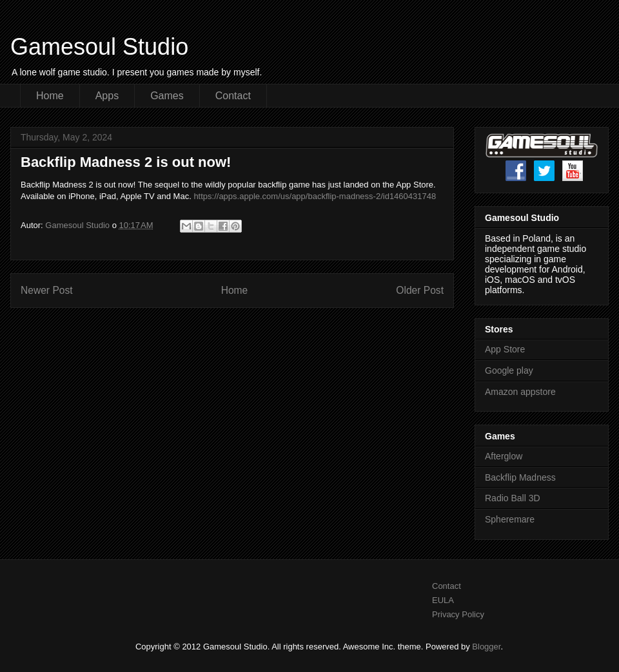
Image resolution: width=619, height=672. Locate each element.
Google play (509, 370)
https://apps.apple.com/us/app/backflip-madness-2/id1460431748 (315, 196)
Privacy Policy (458, 614)
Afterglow (504, 456)
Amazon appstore (520, 392)
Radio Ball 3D (513, 498)
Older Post (420, 290)
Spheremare (510, 519)
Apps (107, 96)
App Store (505, 349)
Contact (233, 96)
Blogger (486, 647)
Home (50, 96)
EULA (443, 600)
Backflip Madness (520, 477)
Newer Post (47, 290)
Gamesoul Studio (99, 47)
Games (167, 96)
